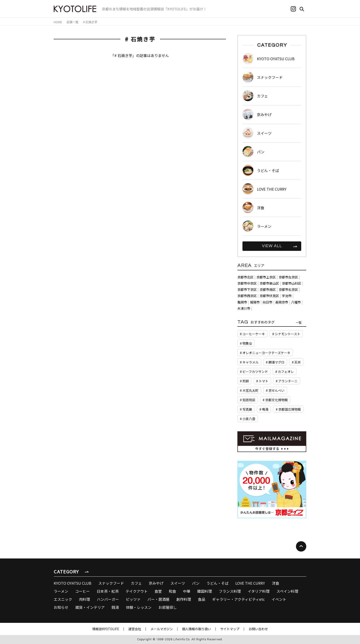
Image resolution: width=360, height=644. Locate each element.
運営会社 (135, 629)
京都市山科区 (292, 283)
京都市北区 (245, 277)
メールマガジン (162, 629)
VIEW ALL (272, 246)
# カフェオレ (285, 372)
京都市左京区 (288, 277)
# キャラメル (249, 362)
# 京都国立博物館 (288, 409)
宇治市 (287, 296)
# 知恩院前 (248, 400)
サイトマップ (230, 629)
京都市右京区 (288, 289)
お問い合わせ (258, 629)
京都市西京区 (247, 296)
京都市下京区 (247, 289)
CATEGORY (66, 571)
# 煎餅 (244, 381)
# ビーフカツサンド (254, 372)
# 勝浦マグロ (275, 362)
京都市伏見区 (269, 296)
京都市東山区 (269, 283)
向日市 (267, 302)
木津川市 (244, 308)
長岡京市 (282, 302)
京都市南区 (268, 289)
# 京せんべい (275, 390)
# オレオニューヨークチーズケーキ (265, 353)
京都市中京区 (247, 283)
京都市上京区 (266, 277)
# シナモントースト (286, 334)
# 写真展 (246, 409)
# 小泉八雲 (248, 419)
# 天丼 (296, 362)
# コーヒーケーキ (252, 334)
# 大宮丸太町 (249, 390)
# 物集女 (246, 343)
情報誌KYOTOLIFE (106, 629)
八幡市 (296, 302)
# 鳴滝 (264, 409)
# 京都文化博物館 (275, 400)
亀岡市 (242, 302)
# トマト (262, 381)
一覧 (299, 322)
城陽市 (255, 302)
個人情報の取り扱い (197, 629)
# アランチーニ (287, 381)
